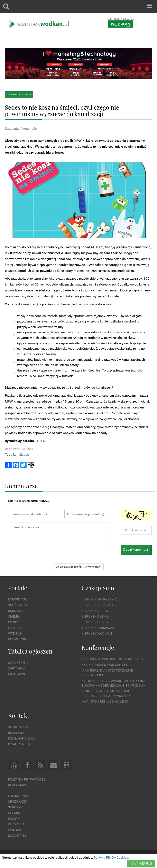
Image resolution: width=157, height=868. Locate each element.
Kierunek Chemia (95, 616)
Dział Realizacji (22, 744)
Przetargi (16, 674)
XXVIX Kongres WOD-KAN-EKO (105, 665)
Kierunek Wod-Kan (97, 633)
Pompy (14, 622)
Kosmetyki (17, 639)
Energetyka (18, 599)
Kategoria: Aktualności (21, 129)
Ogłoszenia (18, 663)
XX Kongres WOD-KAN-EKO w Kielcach (112, 659)
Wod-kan (15, 633)
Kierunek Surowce (97, 611)
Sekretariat (18, 727)
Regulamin (17, 785)
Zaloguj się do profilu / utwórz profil (79, 567)
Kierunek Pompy (95, 622)
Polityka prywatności (27, 779)
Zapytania (17, 668)
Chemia (14, 616)
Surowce (16, 611)
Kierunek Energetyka (100, 599)
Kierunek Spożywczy (99, 605)
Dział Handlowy (22, 738)
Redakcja (16, 733)
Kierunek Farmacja (98, 628)
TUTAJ (41, 441)
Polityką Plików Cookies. (111, 857)
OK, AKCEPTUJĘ (142, 864)
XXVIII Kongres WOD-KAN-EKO (105, 701)
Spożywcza (18, 605)
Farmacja (16, 628)
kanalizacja (21, 455)
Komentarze (21, 486)
